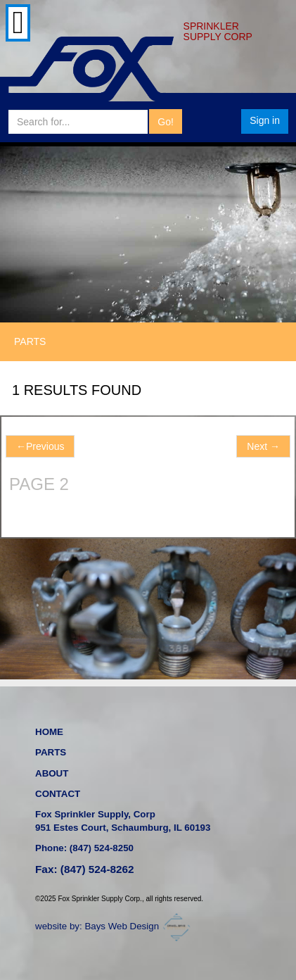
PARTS (51, 752)
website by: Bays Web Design (115, 926)
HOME (49, 732)
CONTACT (58, 794)
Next (263, 446)
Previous (40, 446)
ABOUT (52, 773)
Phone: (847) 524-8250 (84, 848)
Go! (166, 122)
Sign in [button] (265, 120)
